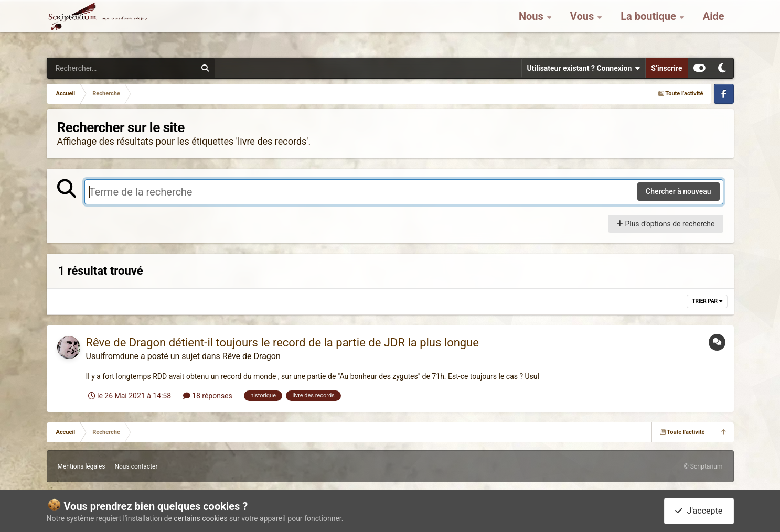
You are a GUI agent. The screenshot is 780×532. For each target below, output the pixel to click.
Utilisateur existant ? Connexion (584, 68)
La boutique (650, 26)
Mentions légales (82, 466)
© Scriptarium (703, 466)
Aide (714, 26)
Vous (583, 26)
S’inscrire (666, 68)
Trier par (707, 301)
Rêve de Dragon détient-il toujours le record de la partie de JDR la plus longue (283, 343)
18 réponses (208, 396)
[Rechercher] (93, 68)
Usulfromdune (113, 356)
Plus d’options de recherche (666, 224)
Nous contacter (136, 466)
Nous (532, 26)
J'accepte (699, 511)
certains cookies (200, 518)
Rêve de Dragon (252, 356)
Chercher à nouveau (679, 191)
